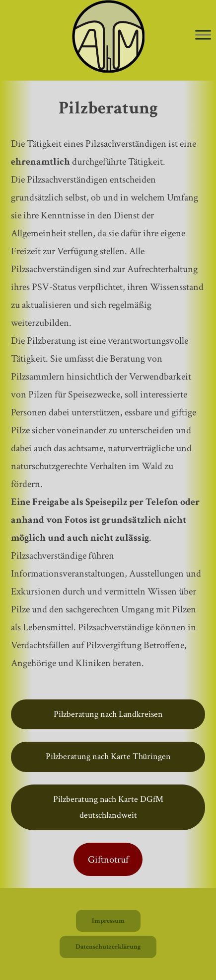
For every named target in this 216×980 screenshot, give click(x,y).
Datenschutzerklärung (108, 947)
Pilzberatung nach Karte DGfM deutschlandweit (108, 807)
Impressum (108, 921)
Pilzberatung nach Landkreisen (108, 714)
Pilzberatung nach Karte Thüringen (108, 756)
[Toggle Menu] (203, 35)
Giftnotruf (108, 860)
